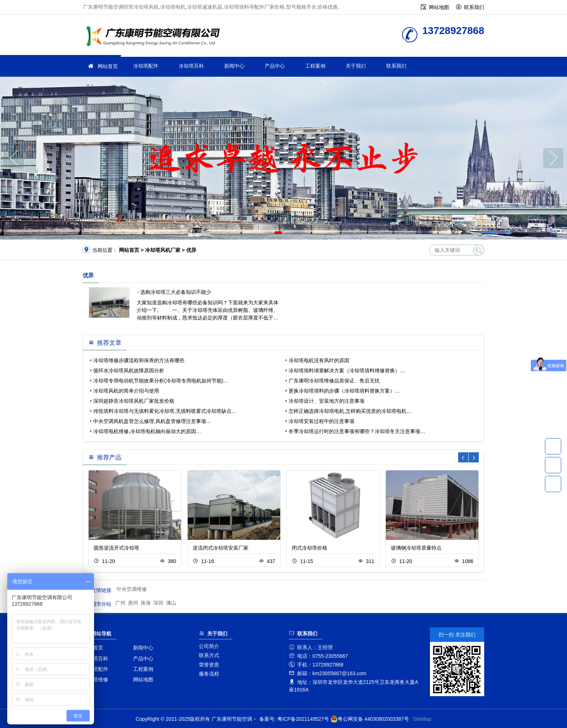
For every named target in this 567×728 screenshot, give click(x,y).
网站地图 (439, 7)
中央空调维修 (132, 589)
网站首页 (108, 66)
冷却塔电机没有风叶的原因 (319, 360)
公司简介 (209, 646)
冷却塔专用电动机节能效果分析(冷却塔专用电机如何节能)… (161, 381)
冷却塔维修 (95, 680)
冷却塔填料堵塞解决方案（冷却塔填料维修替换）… (347, 371)
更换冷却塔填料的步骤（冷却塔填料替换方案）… (344, 391)
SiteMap (422, 719)
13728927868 (553, 446)
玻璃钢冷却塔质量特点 (416, 548)
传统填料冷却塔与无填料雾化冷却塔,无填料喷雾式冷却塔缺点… (165, 411)
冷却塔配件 (146, 66)
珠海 (146, 603)
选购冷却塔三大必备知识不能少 (176, 292)
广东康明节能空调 (155, 37)
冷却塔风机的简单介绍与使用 (126, 391)
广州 (120, 603)
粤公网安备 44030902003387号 (370, 719)
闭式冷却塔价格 (310, 548)
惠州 (133, 603)
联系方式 (209, 655)
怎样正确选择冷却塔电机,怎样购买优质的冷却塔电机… (350, 411)
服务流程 (209, 674)
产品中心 (275, 66)
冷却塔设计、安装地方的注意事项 (327, 401)
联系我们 (474, 7)
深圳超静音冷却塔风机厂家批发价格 (134, 401)
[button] (278, 232)
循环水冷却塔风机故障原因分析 (129, 371)
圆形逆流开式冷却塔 (116, 548)
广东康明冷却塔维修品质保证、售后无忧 (334, 381)
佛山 (171, 603)
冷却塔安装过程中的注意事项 (321, 421)
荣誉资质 (209, 665)
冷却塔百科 (191, 66)
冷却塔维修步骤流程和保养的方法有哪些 (139, 360)
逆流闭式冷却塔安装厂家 (221, 548)
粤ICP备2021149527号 (303, 719)
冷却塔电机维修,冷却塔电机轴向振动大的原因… (147, 431)
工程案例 (315, 66)
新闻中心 (234, 66)
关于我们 (356, 66)
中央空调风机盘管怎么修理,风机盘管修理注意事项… (152, 421)
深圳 (158, 603)
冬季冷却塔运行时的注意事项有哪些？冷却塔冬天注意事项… (357, 431)
